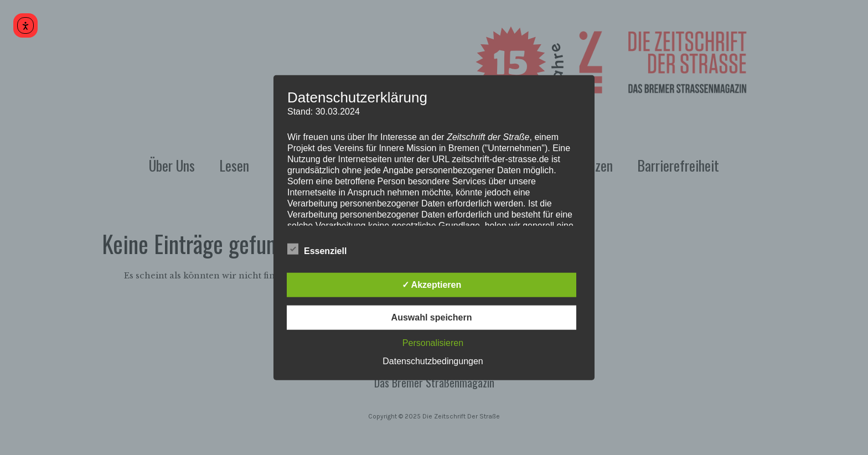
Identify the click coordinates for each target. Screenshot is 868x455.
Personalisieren (433, 342)
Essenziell (317, 249)
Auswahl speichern (432, 317)
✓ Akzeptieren (432, 284)
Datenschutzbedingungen (433, 361)
